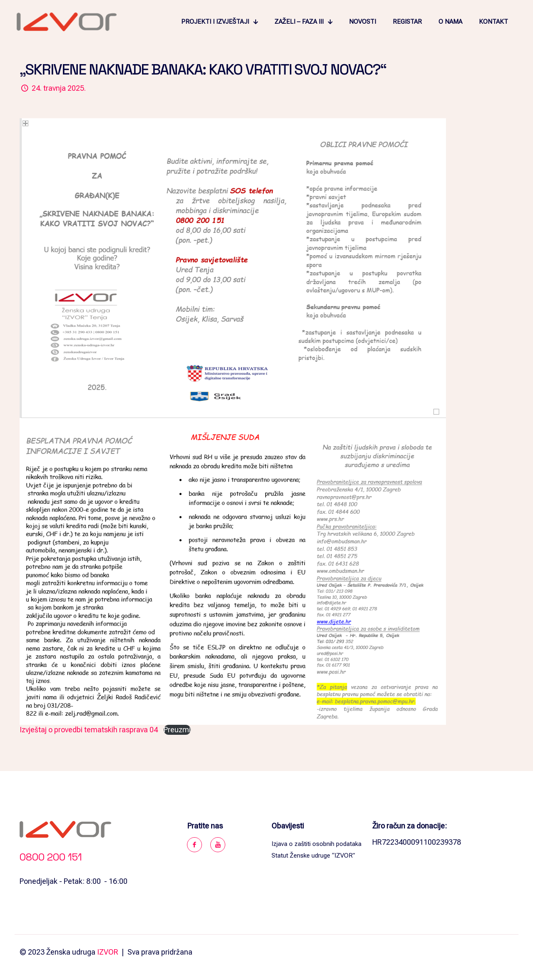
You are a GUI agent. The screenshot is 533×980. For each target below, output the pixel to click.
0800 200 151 (51, 857)
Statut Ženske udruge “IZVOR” (313, 856)
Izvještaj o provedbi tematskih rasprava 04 (89, 730)
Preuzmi (177, 730)
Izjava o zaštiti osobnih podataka (316, 844)
